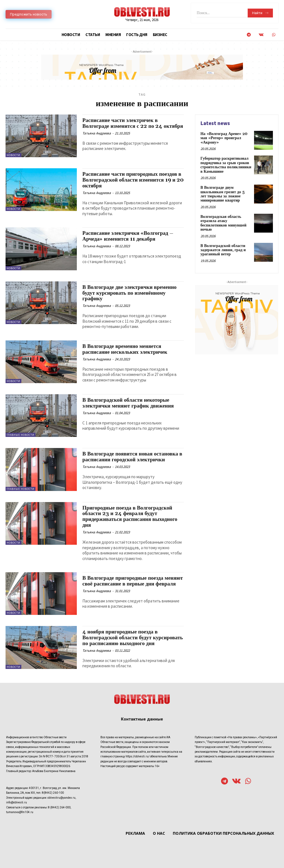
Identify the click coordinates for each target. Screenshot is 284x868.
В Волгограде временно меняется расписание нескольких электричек (125, 349)
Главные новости (21, 435)
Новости (13, 155)
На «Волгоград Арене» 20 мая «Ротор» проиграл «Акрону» (224, 138)
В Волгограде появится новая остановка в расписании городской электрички (133, 457)
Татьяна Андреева (97, 139)
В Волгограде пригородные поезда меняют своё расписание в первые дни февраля (133, 581)
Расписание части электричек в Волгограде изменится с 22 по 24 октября (123, 126)
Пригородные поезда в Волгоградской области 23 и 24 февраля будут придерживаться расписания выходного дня (130, 517)
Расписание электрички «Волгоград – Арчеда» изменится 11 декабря (128, 236)
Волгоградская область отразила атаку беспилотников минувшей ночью (224, 223)
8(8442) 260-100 (53, 793)
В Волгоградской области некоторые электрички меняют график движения (128, 403)
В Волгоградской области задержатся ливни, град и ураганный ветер (223, 250)
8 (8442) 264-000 (59, 807)
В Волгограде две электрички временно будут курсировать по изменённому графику (130, 293)
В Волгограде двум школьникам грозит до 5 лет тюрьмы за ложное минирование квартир (223, 194)
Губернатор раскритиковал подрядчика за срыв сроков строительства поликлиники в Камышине (226, 165)
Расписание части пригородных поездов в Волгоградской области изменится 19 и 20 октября (132, 180)
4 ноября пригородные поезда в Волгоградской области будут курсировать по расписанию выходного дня (133, 638)
